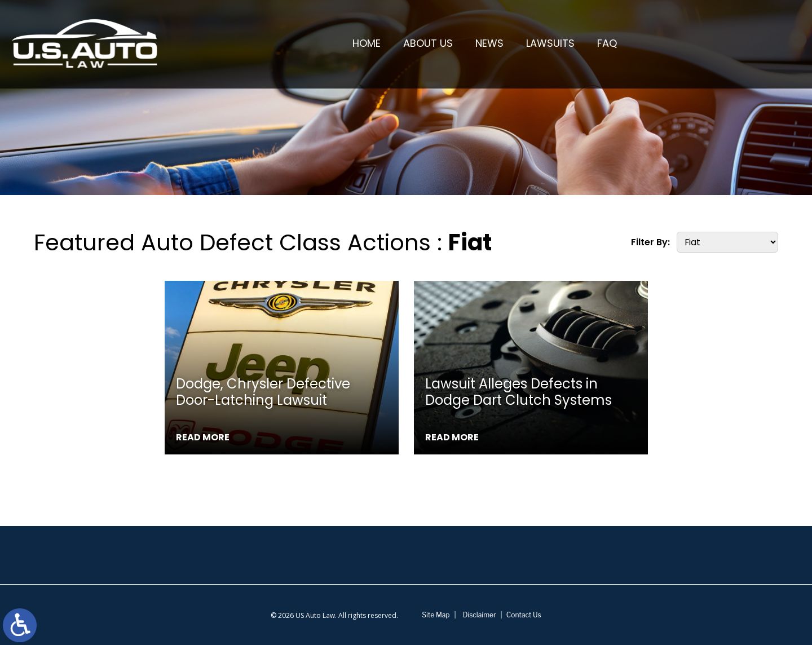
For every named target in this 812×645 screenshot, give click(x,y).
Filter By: (650, 242)
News (490, 44)
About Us (429, 44)
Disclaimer (480, 615)
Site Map (436, 615)
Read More (203, 437)
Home (367, 44)
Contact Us (524, 615)
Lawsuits (551, 44)
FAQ (608, 44)
